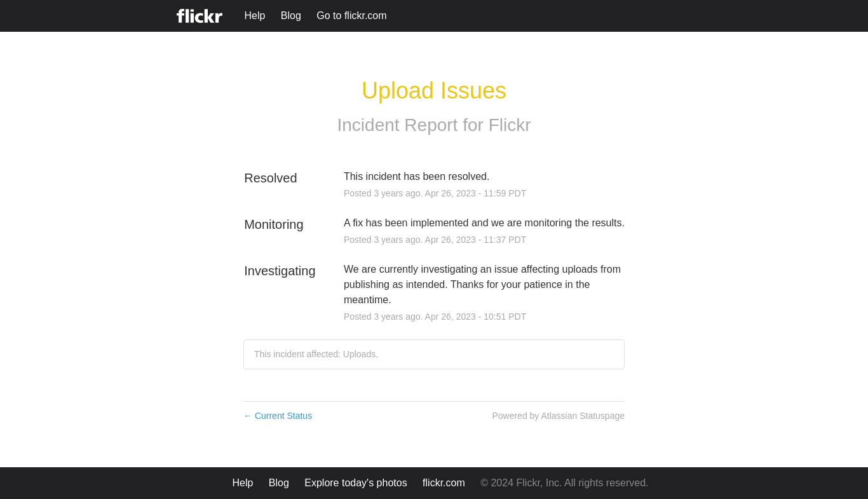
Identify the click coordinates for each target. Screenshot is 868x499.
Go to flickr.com (351, 16)
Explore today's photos (356, 483)
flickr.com (444, 483)
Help (254, 16)
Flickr (510, 125)
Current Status (278, 416)
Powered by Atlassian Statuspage (558, 416)
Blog (291, 16)
